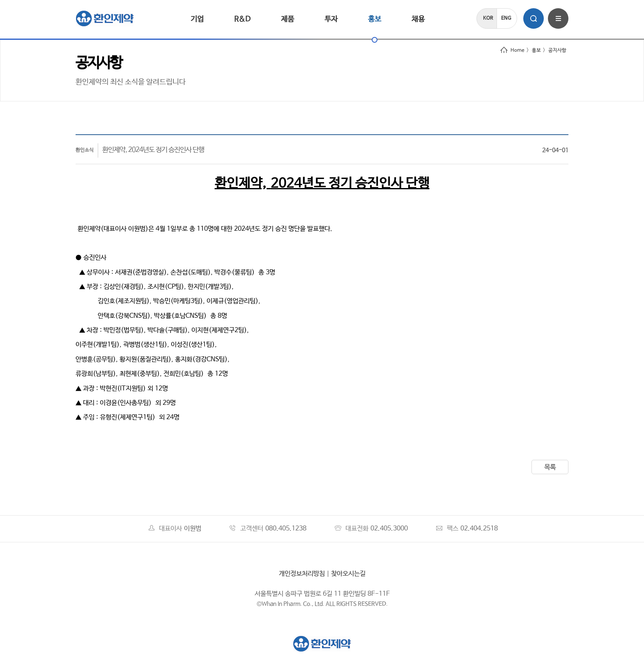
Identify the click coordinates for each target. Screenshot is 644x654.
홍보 (375, 19)
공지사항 (557, 50)
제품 (287, 19)
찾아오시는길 (348, 574)
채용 (418, 19)
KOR (488, 18)
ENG (506, 18)
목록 (550, 467)
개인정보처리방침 (302, 574)
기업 (197, 19)
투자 (331, 19)
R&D (242, 19)
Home (512, 50)
